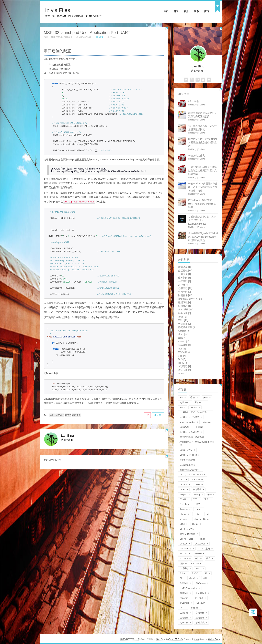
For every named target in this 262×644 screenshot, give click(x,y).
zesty (197, 514)
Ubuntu (183, 514)
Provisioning (186, 549)
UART (68, 415)
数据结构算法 (187, 327)
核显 (209, 558)
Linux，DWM (186, 450)
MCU (90, 37)
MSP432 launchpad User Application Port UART (87, 33)
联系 (196, 11)
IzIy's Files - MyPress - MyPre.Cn (170, 639)
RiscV (183, 363)
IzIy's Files (58, 10)
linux (203, 539)
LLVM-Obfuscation (189, 588)
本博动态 (185, 267)
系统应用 (184, 370)
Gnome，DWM (187, 529)
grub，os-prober (188, 422)
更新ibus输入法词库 (190, 470)
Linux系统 (186, 310)
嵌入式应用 (201, 593)
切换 (182, 563)
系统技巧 (184, 281)
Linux (183, 334)
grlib (210, 494)
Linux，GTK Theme (190, 455)
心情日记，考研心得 (190, 432)
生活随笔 (185, 271)
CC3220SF (200, 544)
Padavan (184, 598)
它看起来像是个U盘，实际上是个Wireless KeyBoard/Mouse (202, 220)
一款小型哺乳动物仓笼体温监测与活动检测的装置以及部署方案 (202, 171)
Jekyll (197, 639)
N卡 (197, 558)
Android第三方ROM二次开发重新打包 (197, 443)
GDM (182, 524)
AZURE (198, 554)
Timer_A (184, 485)
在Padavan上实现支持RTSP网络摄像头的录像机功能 (202, 204)
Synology (184, 623)
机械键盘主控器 (188, 465)
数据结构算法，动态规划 (192, 437)
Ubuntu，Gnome (202, 519)
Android (184, 331)
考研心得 (184, 324)
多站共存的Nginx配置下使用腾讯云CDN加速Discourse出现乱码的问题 (203, 237)
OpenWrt (201, 603)
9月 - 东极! (194, 101)
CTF (182, 356)
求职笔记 (184, 366)
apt (208, 514)
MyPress (184, 402)
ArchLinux (185, 504)
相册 (186, 11)
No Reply (192, 105)
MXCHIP (184, 558)
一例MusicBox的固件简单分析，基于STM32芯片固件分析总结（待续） (203, 187)
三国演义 (184, 274)
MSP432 (83, 37)
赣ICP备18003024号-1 (129, 639)
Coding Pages (187, 539)
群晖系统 (200, 623)
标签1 (193, 397)
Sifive (183, 573)
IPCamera (185, 603)
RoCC (195, 573)
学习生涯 (184, 292)
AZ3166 (184, 554)
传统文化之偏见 (197, 155)
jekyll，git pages (188, 534)
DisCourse (201, 583)
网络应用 (184, 313)
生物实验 (184, 613)
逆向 (182, 359)
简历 (207, 11)
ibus (182, 349)
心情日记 (185, 288)
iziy (181, 407)
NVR (182, 608)
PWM (198, 485)
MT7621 (200, 598)
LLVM (183, 373)
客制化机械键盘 (188, 460)
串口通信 (76, 415)
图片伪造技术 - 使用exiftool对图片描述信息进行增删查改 (203, 142)
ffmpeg (195, 608)
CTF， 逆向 (205, 549)
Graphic (184, 494)
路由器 (193, 578)
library (198, 494)
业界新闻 (184, 278)
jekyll (182, 317)
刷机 (205, 578)
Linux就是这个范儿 (190, 299)
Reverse (184, 509)
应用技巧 (185, 306)
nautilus (194, 407)
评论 (101, 37)
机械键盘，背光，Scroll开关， (195, 412)
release (184, 519)
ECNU (183, 499)
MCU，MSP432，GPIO (191, 475)
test (182, 397)
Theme (195, 524)
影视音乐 (185, 295)
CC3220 (184, 544)
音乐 (176, 11)
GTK (182, 338)
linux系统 (185, 345)
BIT (198, 504)
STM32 (184, 342)
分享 (158, 415)
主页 (166, 11)
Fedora (200, 427)
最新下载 (184, 302)
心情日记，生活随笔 (190, 417)
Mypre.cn (200, 402)
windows (207, 422)
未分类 (183, 285)
